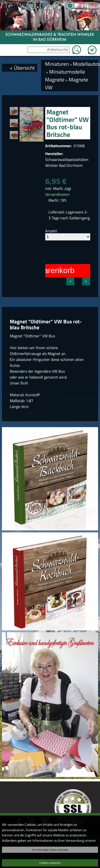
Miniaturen (57, 64)
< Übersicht (22, 68)
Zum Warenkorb (92, 47)
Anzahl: (51, 231)
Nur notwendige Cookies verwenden (50, 850)
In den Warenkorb (44, 270)
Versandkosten (57, 194)
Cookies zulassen (50, 863)
